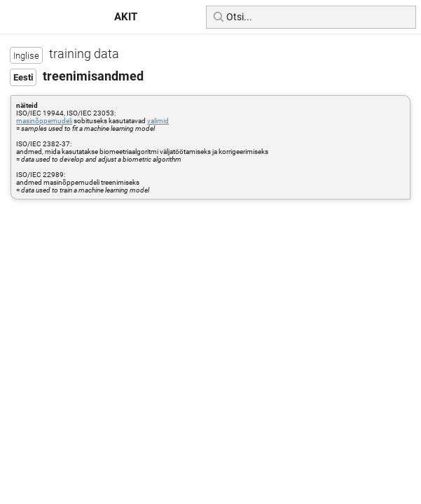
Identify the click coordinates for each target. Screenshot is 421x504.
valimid (158, 121)
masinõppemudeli (44, 121)
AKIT (126, 17)
